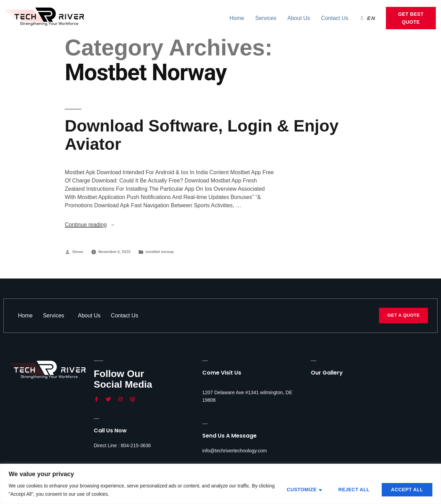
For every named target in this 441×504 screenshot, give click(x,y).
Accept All (407, 490)
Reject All (354, 490)
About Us (299, 18)
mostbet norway (160, 252)
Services (266, 18)
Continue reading (90, 225)
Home (237, 18)
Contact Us (335, 18)
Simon (78, 252)
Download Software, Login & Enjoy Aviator (202, 135)
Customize (302, 490)
